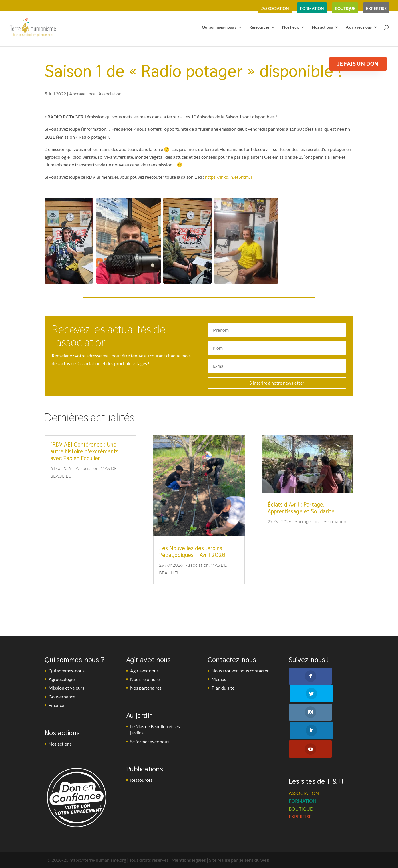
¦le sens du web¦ (255, 860)
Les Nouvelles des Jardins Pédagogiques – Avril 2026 (192, 552)
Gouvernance (62, 697)
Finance (56, 705)
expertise (376, 8)
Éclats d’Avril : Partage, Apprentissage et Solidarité (301, 508)
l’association (275, 8)
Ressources (259, 28)
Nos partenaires (146, 688)
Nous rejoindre (145, 679)
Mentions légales (189, 860)
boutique (345, 8)
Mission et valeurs (66, 688)
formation (312, 8)
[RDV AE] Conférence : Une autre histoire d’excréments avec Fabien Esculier (84, 451)
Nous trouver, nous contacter (240, 671)
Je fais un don (358, 64)
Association (110, 94)
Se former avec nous (150, 741)
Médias (219, 679)
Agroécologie (62, 679)
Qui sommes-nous (67, 671)
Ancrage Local (83, 94)
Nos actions (322, 28)
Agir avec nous (359, 28)
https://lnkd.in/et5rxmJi (228, 177)
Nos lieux (291, 28)
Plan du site (223, 688)
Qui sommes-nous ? (219, 28)
